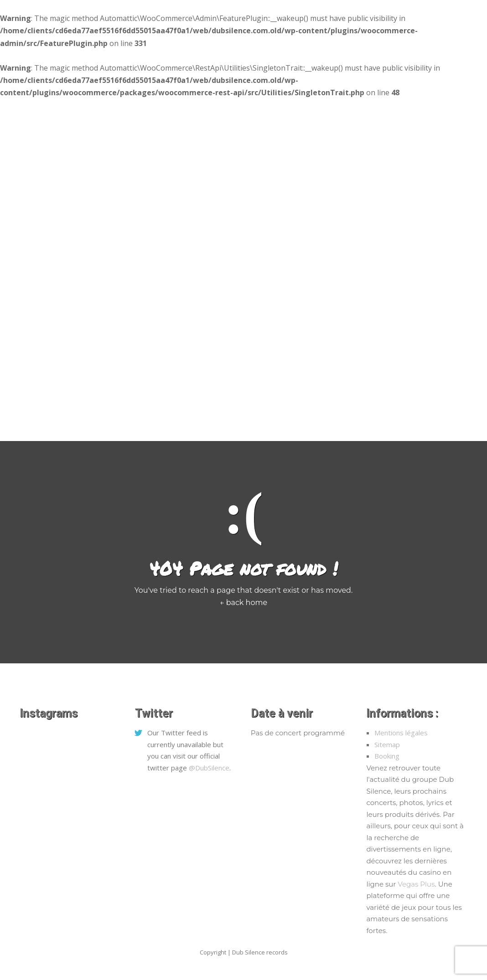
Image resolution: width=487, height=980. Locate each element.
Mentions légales (401, 733)
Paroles (322, 419)
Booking (387, 756)
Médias (101, 419)
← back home (243, 603)
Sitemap (387, 744)
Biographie (277, 419)
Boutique (143, 419)
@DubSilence (209, 768)
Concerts (188, 419)
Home (65, 419)
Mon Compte (411, 419)
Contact (362, 419)
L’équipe (231, 419)
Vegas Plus (416, 884)
